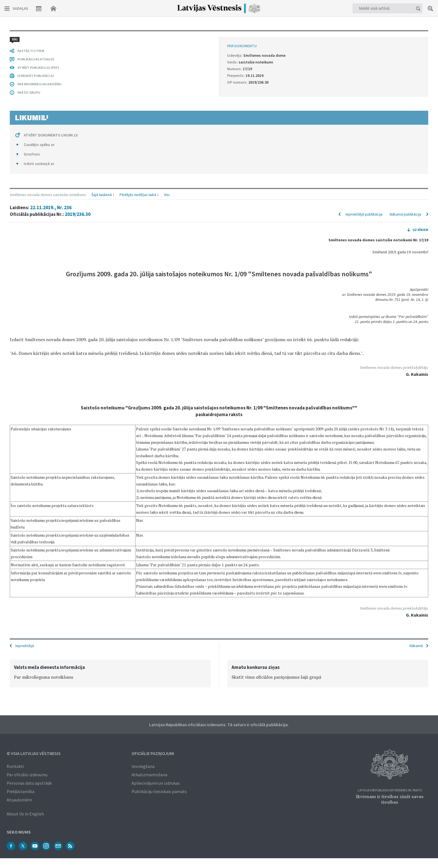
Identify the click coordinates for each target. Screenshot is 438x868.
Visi (167, 37)
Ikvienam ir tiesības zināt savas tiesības (390, 799)
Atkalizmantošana (149, 774)
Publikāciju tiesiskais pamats (159, 791)
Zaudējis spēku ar (39, 592)
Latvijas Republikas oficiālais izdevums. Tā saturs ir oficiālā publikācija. (219, 724)
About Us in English (25, 813)
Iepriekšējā (25, 645)
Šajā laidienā (102, 37)
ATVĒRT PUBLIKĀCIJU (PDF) (38, 515)
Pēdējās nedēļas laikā (138, 37)
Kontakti (15, 766)
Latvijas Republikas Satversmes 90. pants (390, 790)
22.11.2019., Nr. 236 (51, 50)
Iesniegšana (143, 766)
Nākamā (416, 645)
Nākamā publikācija (405, 56)
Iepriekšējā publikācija (364, 56)
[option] (110, 673)
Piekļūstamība (21, 791)
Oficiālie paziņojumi (153, 753)
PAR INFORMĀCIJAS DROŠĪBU (40, 531)
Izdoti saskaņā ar (39, 611)
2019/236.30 (78, 56)
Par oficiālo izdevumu (27, 774)
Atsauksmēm (19, 799)
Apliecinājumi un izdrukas (156, 782)
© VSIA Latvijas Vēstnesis (34, 753)
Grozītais (32, 601)
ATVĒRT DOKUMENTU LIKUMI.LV (51, 582)
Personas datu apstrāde (29, 782)
